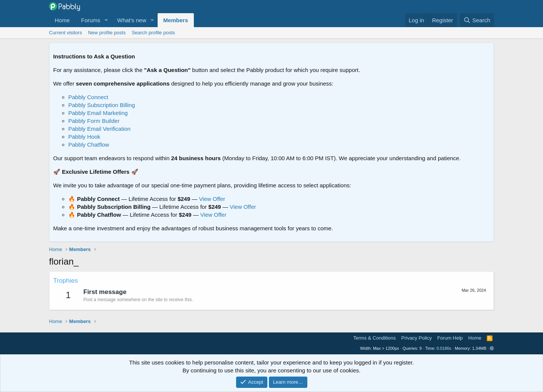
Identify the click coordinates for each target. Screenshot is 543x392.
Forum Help (450, 338)
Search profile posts (153, 33)
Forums (91, 20)
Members (176, 20)
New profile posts (107, 33)
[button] (106, 20)
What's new (132, 20)
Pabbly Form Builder (94, 121)
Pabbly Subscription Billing (102, 105)
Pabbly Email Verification (99, 129)
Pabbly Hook (84, 137)
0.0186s (444, 348)
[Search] (477, 20)
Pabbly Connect (88, 97)
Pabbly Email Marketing (98, 113)
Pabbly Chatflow (89, 145)
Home (62, 20)
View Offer (212, 199)
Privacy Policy (416, 338)
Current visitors (65, 33)
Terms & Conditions (375, 338)
